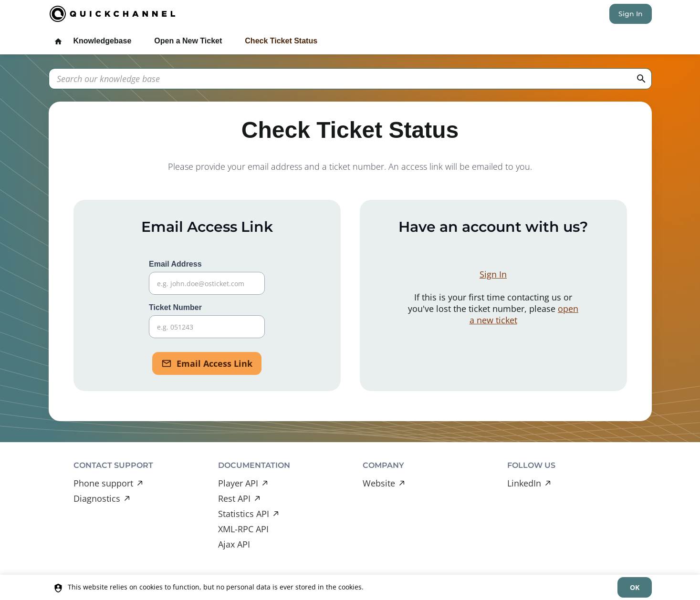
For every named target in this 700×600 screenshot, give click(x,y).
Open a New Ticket (188, 41)
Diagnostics (97, 498)
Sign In (631, 14)
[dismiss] (634, 587)
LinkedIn (524, 483)
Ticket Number (207, 321)
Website (379, 483)
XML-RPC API (243, 529)
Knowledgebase (103, 41)
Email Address (207, 277)
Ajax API (234, 544)
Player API (238, 483)
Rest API (234, 498)
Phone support (103, 483)
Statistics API (244, 514)
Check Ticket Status (281, 41)
